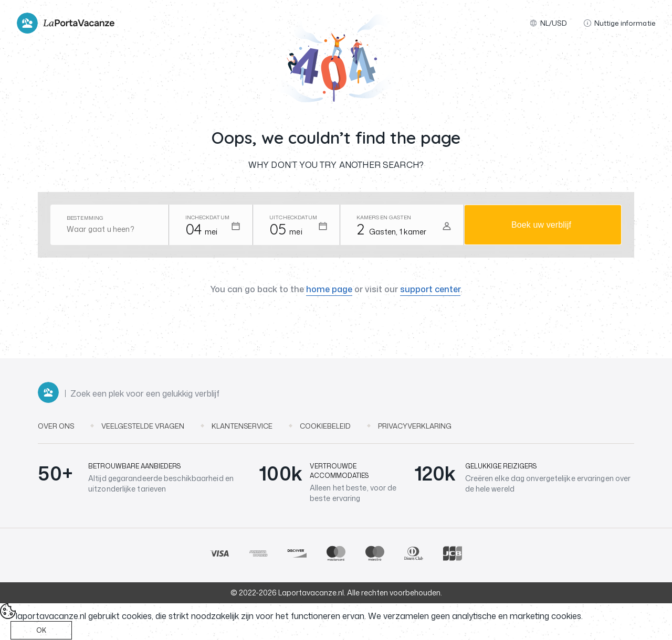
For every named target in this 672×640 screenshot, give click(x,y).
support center (430, 290)
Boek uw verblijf (542, 225)
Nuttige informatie (619, 23)
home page (329, 290)
